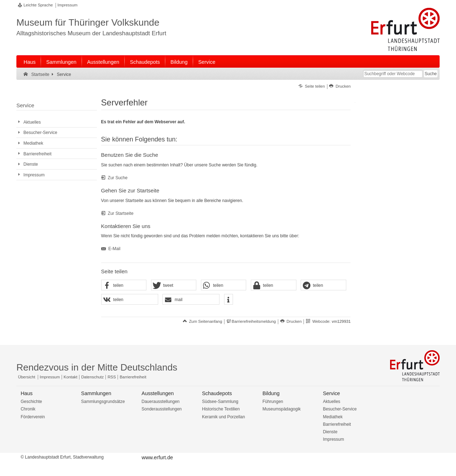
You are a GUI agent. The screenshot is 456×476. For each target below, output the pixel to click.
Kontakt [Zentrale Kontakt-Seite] (71, 377)
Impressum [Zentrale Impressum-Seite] (50, 377)
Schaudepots (145, 62)
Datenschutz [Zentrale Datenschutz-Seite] (92, 377)
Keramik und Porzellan (224, 417)
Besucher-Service (340, 409)
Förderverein (33, 417)
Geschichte (31, 402)
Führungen (273, 402)
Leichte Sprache (38, 5)
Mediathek (333, 417)
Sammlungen (61, 62)
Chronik (28, 409)
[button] (124, 285)
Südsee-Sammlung (220, 402)
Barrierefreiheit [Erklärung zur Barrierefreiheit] (133, 377)
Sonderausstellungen (162, 409)
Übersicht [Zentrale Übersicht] (27, 377)
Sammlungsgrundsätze (103, 402)
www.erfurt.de (157, 457)
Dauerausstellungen (160, 402)
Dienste (330, 432)
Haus (30, 62)
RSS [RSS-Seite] (112, 377)
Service (207, 62)
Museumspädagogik (282, 409)
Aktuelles (331, 402)
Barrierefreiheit (337, 424)
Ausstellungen (103, 62)
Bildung (179, 62)
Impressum (67, 5)
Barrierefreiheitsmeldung (254, 321)
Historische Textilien (221, 409)
